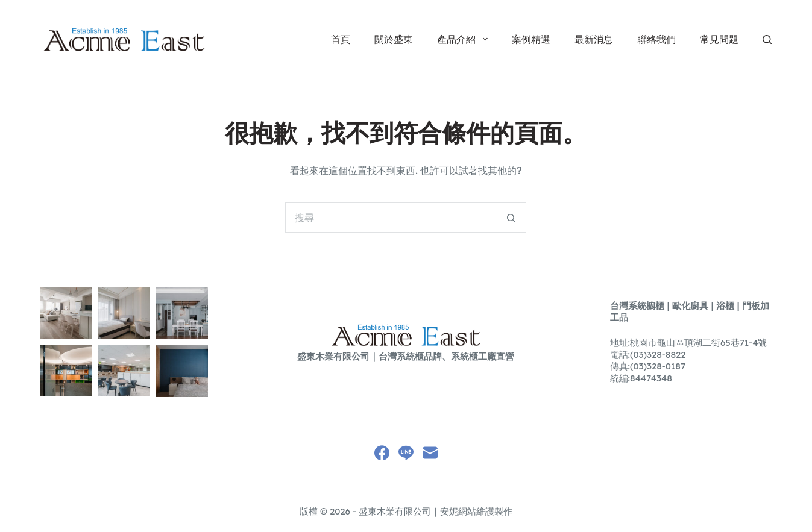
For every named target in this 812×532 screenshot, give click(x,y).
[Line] (406, 453)
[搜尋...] (391, 217)
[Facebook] (382, 453)
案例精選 (531, 39)
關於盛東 (394, 39)
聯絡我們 (656, 39)
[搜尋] (767, 39)
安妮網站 (458, 511)
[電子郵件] (430, 453)
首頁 (341, 39)
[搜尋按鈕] (511, 217)
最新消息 (594, 39)
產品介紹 (464, 39)
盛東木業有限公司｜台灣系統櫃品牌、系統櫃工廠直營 (406, 356)
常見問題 (719, 39)
